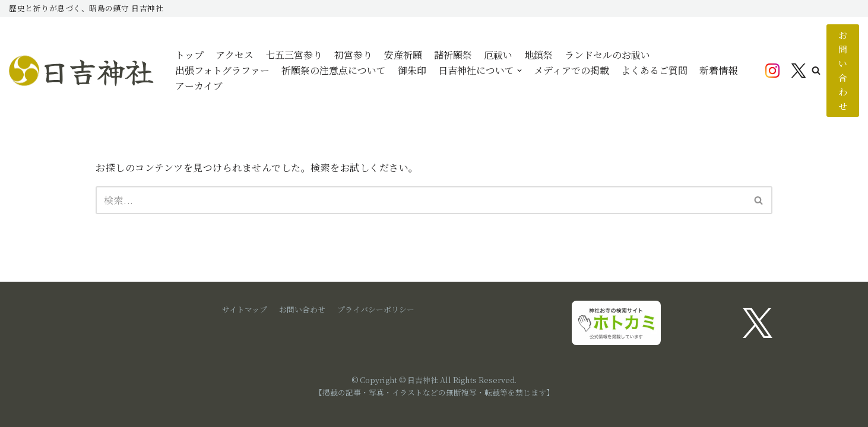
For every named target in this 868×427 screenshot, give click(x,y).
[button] (816, 70)
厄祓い (498, 55)
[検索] (421, 200)
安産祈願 (403, 55)
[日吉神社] (83, 71)
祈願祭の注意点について (334, 70)
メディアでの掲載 (571, 70)
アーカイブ (199, 86)
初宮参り (353, 55)
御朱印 (412, 70)
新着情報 (718, 70)
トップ (189, 55)
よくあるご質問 (654, 70)
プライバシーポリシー (376, 309)
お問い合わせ (843, 70)
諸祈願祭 (453, 55)
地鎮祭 (538, 55)
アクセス (235, 55)
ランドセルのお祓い (607, 55)
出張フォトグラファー (222, 70)
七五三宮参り (294, 55)
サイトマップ (245, 309)
